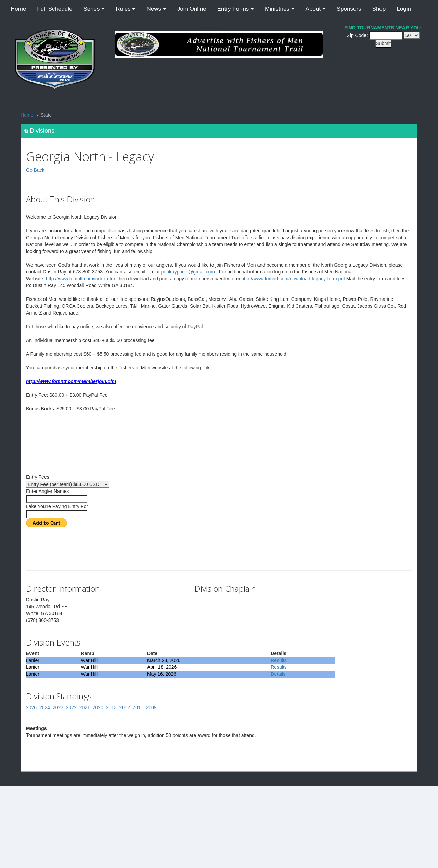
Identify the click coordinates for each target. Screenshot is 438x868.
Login (404, 9)
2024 (45, 707)
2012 (125, 707)
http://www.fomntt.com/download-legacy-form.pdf (293, 279)
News (156, 9)
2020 (98, 707)
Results (279, 660)
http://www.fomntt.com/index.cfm (80, 279)
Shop (379, 9)
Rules (126, 9)
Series (94, 9)
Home (18, 9)
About (316, 9)
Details (278, 674)
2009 (151, 707)
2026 (31, 707)
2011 (138, 707)
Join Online (192, 9)
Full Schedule (55, 9)
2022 (71, 707)
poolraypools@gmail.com (188, 272)
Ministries (280, 9)
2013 (111, 707)
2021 (85, 707)
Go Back (35, 170)
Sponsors (349, 9)
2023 (58, 707)
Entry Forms (236, 9)
